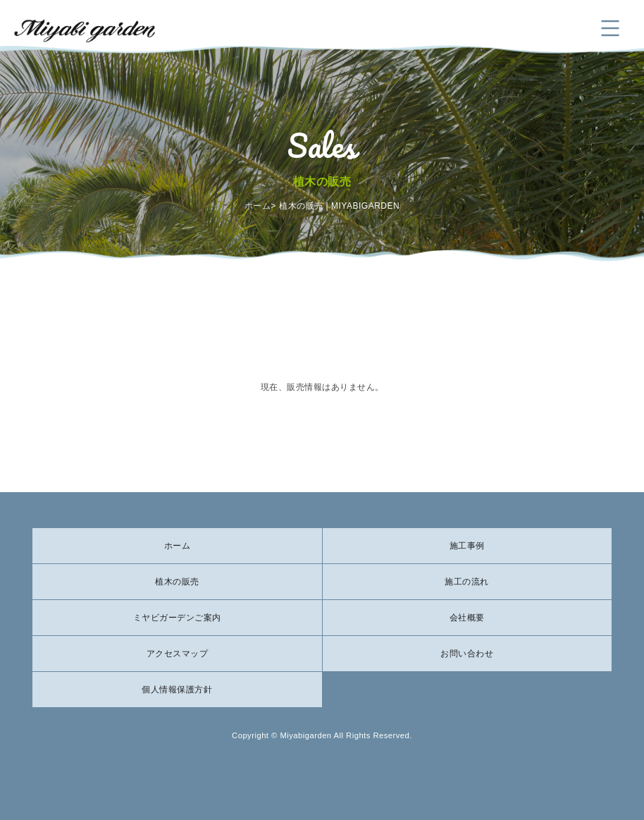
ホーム (258, 206)
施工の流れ (467, 582)
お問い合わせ (467, 654)
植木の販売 (177, 582)
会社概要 (467, 618)
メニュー (610, 28)
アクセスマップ (178, 654)
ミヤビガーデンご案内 (177, 618)
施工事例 (467, 546)
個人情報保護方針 (177, 690)
